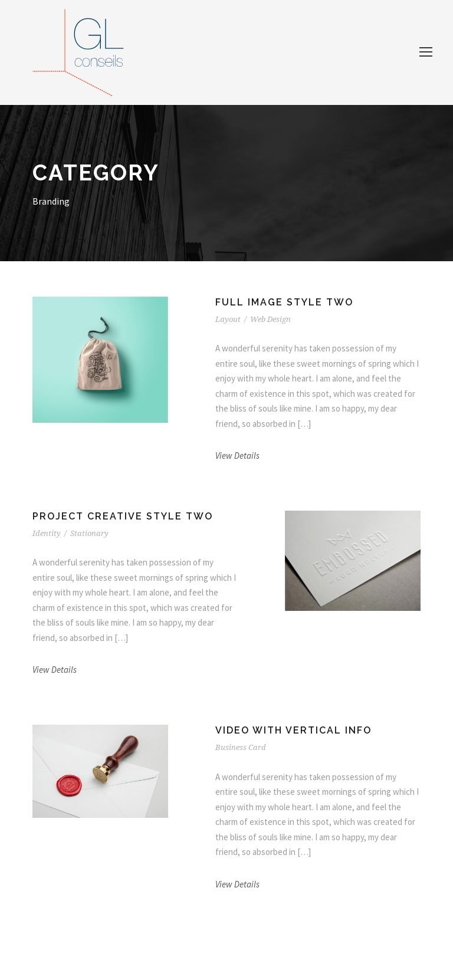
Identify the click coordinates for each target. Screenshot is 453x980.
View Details (237, 456)
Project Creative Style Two (123, 516)
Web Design (270, 319)
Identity (47, 533)
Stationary (89, 533)
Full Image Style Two (284, 302)
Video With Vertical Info (293, 730)
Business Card (241, 747)
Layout (228, 319)
